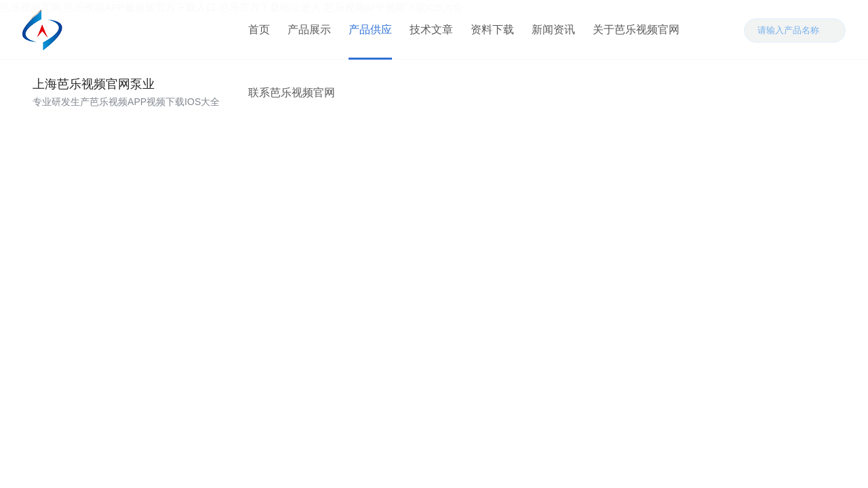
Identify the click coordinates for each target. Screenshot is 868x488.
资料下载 (490, 34)
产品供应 (368, 34)
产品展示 (307, 34)
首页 (257, 34)
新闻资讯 (551, 34)
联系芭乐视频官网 (290, 105)
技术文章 (429, 34)
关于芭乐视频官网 (634, 34)
